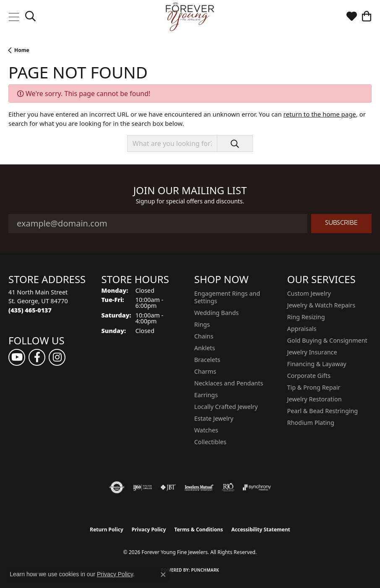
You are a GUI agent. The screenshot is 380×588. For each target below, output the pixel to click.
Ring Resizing (306, 317)
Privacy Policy (149, 529)
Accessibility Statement (260, 529)
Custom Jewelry (309, 293)
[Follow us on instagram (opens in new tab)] (57, 357)
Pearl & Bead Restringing (323, 411)
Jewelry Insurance (312, 352)
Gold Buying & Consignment (327, 340)
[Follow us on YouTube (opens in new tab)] (17, 357)
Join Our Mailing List (190, 191)
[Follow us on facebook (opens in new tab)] (37, 357)
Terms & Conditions (199, 529)
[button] (30, 17)
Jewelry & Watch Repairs (321, 305)
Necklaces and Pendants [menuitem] (229, 383)
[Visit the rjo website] (228, 487)
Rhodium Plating (311, 423)
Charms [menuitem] (205, 371)
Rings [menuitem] (202, 324)
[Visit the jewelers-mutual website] (199, 487)
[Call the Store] (30, 310)
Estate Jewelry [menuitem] (214, 418)
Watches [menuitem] (206, 430)
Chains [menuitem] (204, 336)
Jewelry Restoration (315, 399)
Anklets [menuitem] (205, 348)
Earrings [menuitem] (206, 395)
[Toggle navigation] (14, 17)
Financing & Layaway (317, 364)
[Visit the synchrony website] (257, 487)
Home (22, 50)
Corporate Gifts (309, 376)
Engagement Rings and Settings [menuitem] (227, 297)
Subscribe (341, 223)
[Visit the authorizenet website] (117, 487)
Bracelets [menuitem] (207, 360)
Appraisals (302, 329)
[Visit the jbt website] (168, 487)
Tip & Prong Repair (314, 387)
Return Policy (107, 529)
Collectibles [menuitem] (210, 442)
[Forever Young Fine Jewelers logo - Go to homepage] (190, 17)
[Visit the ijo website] (142, 487)
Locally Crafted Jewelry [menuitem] (226, 407)
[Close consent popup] (163, 575)
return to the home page (320, 114)
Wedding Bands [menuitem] (216, 313)
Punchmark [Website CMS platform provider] (205, 570)
